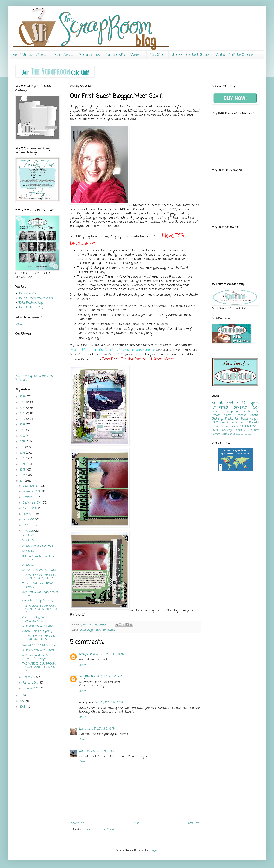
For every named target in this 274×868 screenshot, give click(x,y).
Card (238, 434)
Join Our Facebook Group (190, 55)
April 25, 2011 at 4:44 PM (99, 751)
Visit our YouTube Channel (235, 55)
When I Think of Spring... (37, 631)
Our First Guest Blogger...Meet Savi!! (40, 594)
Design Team (63, 55)
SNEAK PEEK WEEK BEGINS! (40, 570)
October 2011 (30, 497)
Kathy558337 (87, 654)
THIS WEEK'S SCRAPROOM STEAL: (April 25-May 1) (39, 577)
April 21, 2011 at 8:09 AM (110, 654)
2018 (23, 442)
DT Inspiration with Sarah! (38, 626)
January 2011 (31, 689)
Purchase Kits (90, 55)
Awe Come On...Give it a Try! (39, 645)
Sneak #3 (28, 551)
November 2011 (32, 492)
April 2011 (29, 531)
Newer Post (78, 823)
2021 (23, 425)
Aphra (254, 403)
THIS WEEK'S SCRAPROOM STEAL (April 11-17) (39, 638)
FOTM (242, 403)
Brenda (216, 415)
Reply (82, 665)
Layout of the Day (247, 430)
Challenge (227, 430)
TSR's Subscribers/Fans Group (37, 298)
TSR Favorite (108, 630)
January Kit (232, 427)
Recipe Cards (234, 411)
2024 (23, 408)
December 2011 (32, 486)
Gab (81, 751)
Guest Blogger (87, 630)
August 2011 (30, 508)
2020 (23, 431)
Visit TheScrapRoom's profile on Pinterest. (34, 378)
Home (136, 823)
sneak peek (223, 403)
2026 (23, 397)
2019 (23, 436)
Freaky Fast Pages (237, 419)
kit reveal (220, 408)
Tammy (254, 427)
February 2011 (31, 683)
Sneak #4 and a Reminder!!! (39, 546)
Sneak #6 (28, 535)
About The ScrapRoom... (30, 55)
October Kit (223, 423)
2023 (23, 414)
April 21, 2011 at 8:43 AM (109, 703)
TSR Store (158, 55)
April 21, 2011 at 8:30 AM (108, 677)
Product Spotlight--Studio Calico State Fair (37, 619)
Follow (19, 324)
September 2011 (32, 503)
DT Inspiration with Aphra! (38, 650)
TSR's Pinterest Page (31, 307)
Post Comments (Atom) (100, 830)
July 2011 (28, 514)
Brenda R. (218, 427)
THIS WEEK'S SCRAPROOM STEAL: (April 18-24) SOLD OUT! (39, 609)
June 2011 (29, 520)
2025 (23, 402)
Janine (216, 430)
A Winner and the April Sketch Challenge (37, 657)
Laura (83, 729)
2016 (23, 453)
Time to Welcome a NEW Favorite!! (37, 585)
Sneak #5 (28, 541)
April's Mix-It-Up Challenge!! (39, 601)
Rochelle (254, 423)
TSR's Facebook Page (31, 303)
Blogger (153, 851)
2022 (23, 419)
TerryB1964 (86, 677)
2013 (23, 470)
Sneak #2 (28, 565)
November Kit (251, 411)
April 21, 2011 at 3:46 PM (101, 729)
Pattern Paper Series (223, 434)
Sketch (245, 427)
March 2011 (29, 677)
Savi (98, 630)
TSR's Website (27, 294)
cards (255, 408)
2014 (23, 464)
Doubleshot (239, 408)
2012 (23, 475)
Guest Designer (235, 415)
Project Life (218, 411)
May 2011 (28, 525)
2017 (22, 447)
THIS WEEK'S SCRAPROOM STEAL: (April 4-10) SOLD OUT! (39, 667)
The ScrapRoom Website (125, 55)
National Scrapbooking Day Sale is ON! (38, 558)
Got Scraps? (247, 434)
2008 (23, 707)
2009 (23, 701)
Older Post (193, 823)
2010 (22, 696)
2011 (22, 481)
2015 (23, 459)
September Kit (239, 423)
